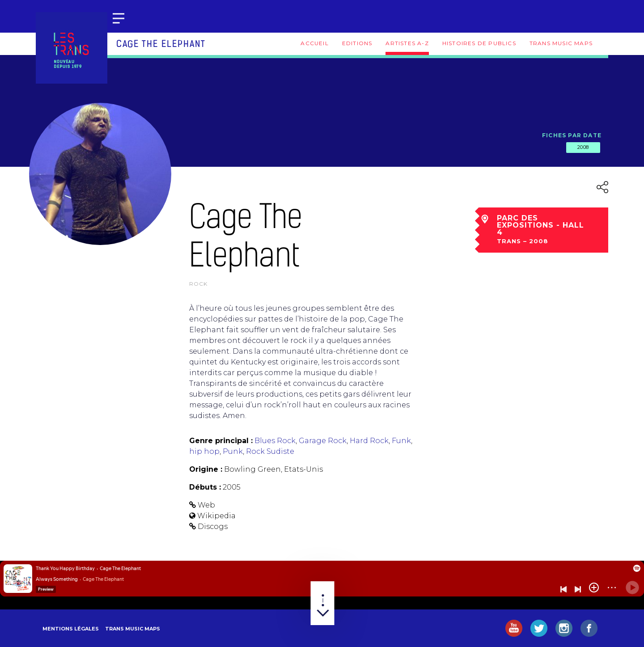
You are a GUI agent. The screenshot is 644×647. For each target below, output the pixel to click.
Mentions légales (71, 629)
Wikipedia (216, 516)
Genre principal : (221, 441)
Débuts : (205, 487)
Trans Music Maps (561, 43)
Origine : (206, 469)
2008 (583, 147)
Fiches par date (572, 135)
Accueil (314, 43)
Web (206, 505)
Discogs (213, 526)
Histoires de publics (479, 43)
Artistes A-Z (407, 43)
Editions (357, 43)
